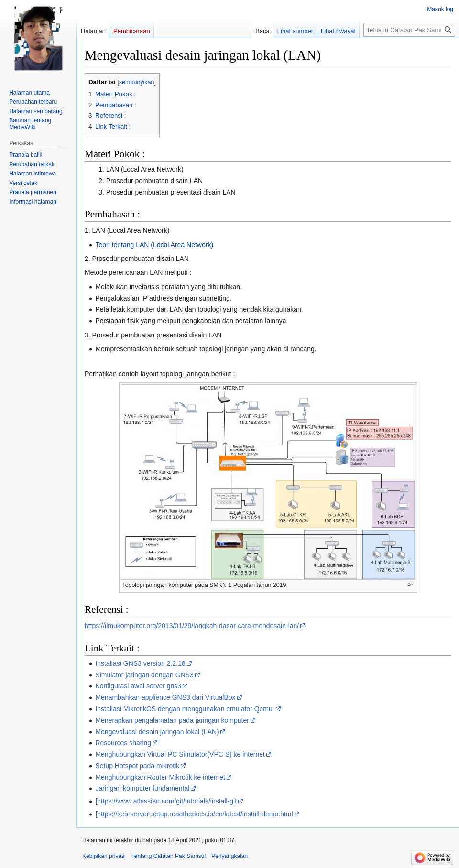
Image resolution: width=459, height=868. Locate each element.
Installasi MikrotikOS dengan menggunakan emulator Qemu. (185, 709)
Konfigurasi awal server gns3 (138, 686)
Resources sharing (123, 743)
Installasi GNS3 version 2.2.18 (140, 663)
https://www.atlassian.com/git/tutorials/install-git (167, 801)
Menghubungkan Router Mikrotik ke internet (160, 777)
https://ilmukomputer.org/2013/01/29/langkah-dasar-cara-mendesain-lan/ (192, 626)
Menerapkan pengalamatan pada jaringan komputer (172, 720)
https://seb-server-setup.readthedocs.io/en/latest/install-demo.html (195, 814)
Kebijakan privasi (104, 856)
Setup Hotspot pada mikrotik (137, 766)
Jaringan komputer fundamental (142, 788)
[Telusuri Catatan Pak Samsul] (409, 30)
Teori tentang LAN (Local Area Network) (154, 245)
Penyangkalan (229, 856)
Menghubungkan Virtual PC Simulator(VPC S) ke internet (180, 754)
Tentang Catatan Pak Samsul (169, 856)
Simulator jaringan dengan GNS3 (144, 675)
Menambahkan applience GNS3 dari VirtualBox (165, 697)
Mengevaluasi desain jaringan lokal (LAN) (157, 732)
